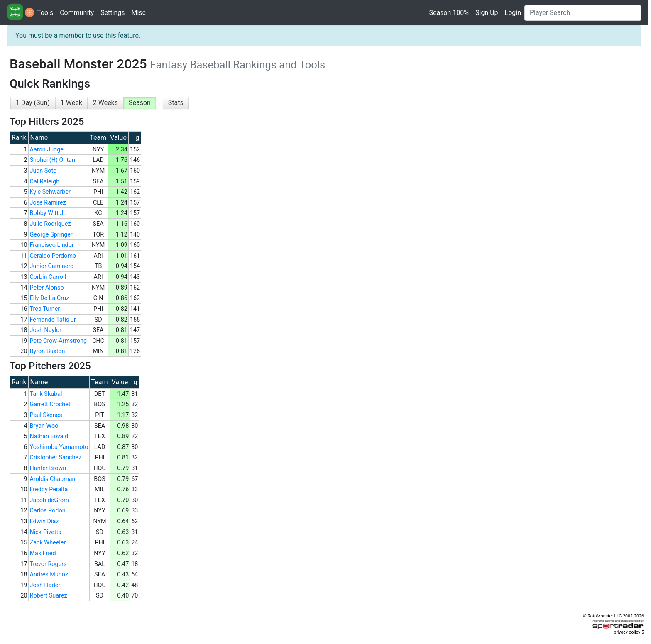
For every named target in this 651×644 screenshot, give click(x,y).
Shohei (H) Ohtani (53, 160)
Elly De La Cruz (50, 298)
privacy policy (627, 632)
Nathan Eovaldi (50, 436)
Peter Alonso (47, 288)
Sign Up (487, 13)
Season (140, 103)
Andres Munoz (49, 574)
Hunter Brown (48, 468)
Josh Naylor (46, 330)
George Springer (51, 235)
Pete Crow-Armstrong (59, 341)
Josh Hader (45, 585)
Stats (176, 103)
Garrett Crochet (50, 404)
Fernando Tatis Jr (53, 320)
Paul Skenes (46, 415)
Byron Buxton (48, 351)
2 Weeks (105, 103)
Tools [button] (45, 13)
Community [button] (77, 13)
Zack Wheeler (48, 543)
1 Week (71, 103)
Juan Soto (43, 171)
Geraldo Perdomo (53, 256)
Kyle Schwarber (50, 192)
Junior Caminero (52, 266)
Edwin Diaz (44, 521)
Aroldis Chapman (53, 479)
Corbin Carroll (48, 277)
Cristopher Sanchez (56, 457)
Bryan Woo (44, 426)
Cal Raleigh (45, 182)
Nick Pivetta (46, 532)
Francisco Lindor (52, 245)
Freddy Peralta (49, 489)
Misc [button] (139, 13)
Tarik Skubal (46, 394)
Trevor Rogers (48, 564)
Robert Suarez (49, 596)
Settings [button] (113, 13)
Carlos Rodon (48, 511)
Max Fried (43, 553)
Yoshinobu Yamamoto (59, 447)
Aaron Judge (47, 150)
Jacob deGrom (49, 500)
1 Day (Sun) (33, 103)
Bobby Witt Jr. (48, 213)
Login (513, 13)
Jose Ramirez (48, 203)
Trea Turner (45, 309)
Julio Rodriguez (50, 224)
